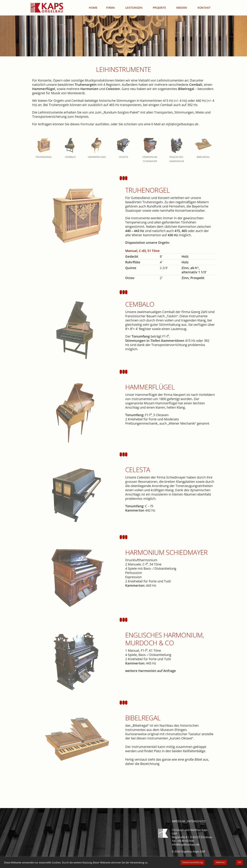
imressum (178, 821)
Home (93, 8)
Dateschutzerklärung (192, 862)
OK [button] (239, 862)
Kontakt (204, 8)
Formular (87, 124)
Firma (111, 8)
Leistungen (135, 8)
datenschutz (196, 821)
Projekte (160, 8)
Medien (182, 8)
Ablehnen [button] (220, 862)
